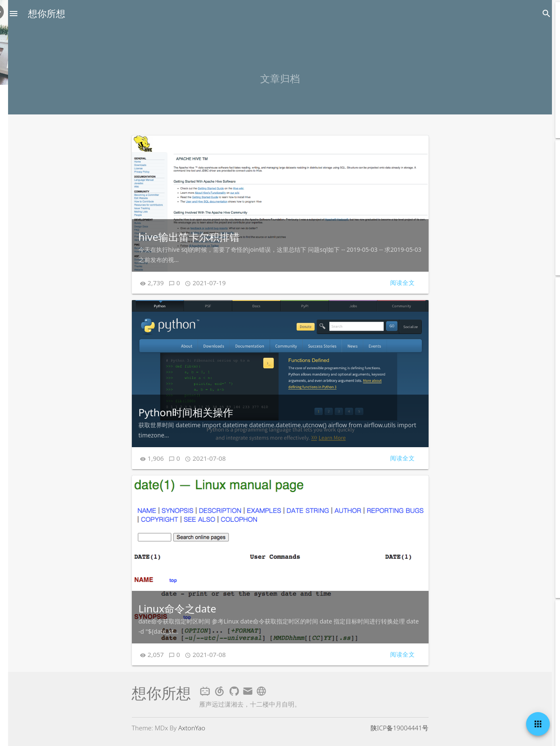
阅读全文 (402, 283)
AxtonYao (192, 728)
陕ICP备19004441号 (399, 728)
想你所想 (47, 14)
